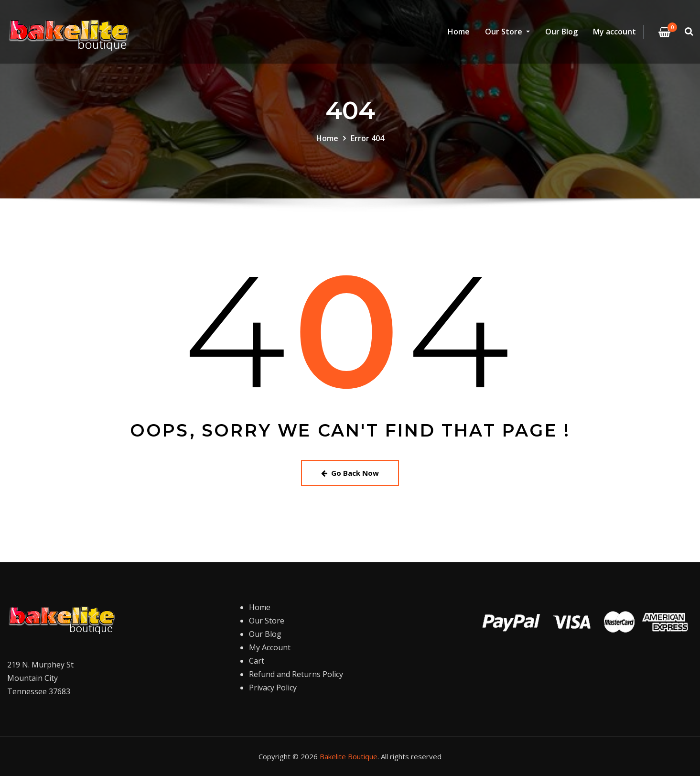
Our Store (507, 32)
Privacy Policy (273, 688)
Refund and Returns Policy (296, 674)
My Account (270, 647)
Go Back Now (350, 473)
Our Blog (561, 32)
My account (614, 32)
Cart (257, 661)
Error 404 (367, 138)
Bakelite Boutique (349, 756)
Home (459, 32)
